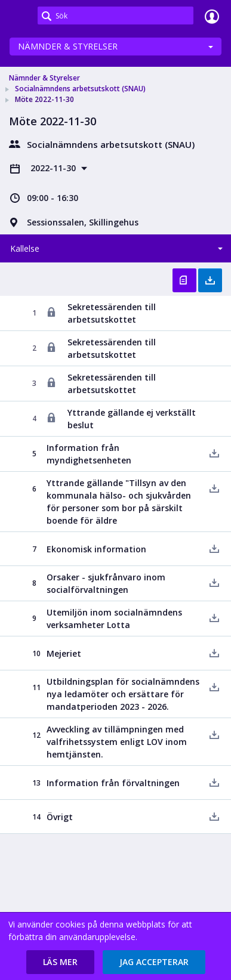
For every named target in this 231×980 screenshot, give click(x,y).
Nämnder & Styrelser (68, 46)
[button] (60, 962)
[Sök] (115, 16)
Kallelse (25, 248)
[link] (19, 16)
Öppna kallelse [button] (184, 280)
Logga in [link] (212, 16)
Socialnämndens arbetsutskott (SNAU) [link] (80, 89)
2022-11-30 (54, 168)
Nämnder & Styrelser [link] (44, 78)
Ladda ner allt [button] (210, 280)
